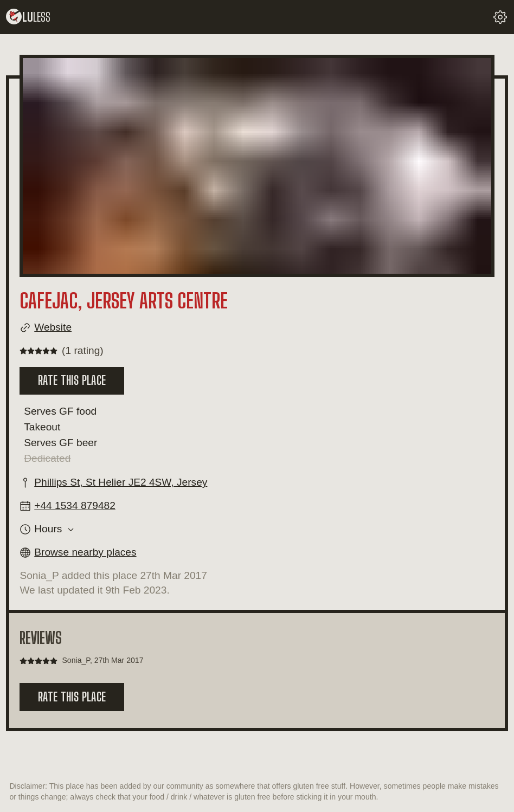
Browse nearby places (85, 552)
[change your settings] (500, 17)
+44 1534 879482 (75, 505)
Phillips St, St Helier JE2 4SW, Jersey (121, 482)
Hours (48, 529)
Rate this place (72, 380)
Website (53, 327)
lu (28, 17)
